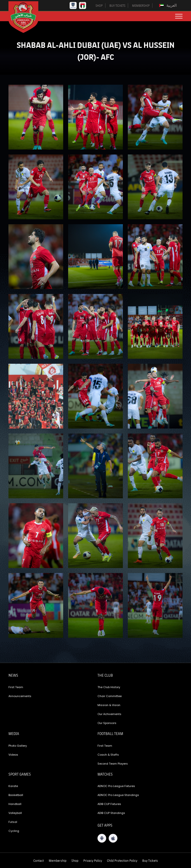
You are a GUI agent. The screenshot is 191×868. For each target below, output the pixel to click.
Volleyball (15, 813)
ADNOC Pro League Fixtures (116, 786)
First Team (16, 687)
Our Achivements (109, 714)
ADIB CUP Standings (111, 813)
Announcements (20, 696)
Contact (39, 861)
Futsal (13, 822)
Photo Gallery (18, 746)
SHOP (99, 5)
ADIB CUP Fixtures (109, 804)
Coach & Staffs (108, 755)
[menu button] (179, 16)
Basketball (16, 795)
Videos (13, 755)
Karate (13, 786)
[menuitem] (168, 5)
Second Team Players (113, 764)
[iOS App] (113, 838)
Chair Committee (110, 696)
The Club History (109, 687)
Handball (15, 804)
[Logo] (27, 17)
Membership (58, 861)
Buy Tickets (150, 861)
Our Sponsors (107, 723)
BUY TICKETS (117, 5)
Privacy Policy (93, 861)
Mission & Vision (109, 705)
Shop (75, 861)
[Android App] (102, 838)
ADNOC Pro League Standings (118, 795)
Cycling (14, 831)
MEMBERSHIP (141, 5)
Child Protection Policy (122, 861)
